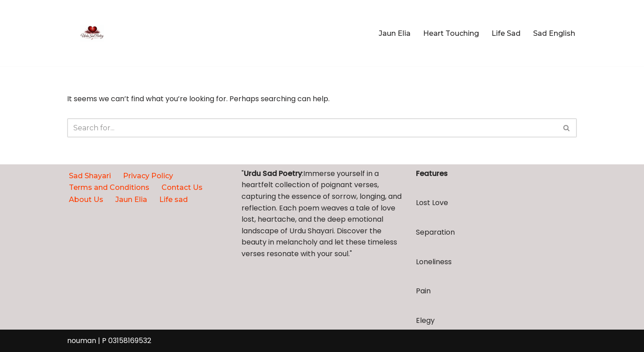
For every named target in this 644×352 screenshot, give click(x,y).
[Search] (312, 128)
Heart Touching (451, 33)
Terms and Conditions (109, 187)
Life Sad (506, 33)
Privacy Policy (148, 176)
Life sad (174, 200)
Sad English (554, 33)
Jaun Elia (395, 33)
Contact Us (182, 187)
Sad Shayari (90, 176)
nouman (82, 341)
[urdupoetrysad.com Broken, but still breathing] (92, 33)
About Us (86, 200)
